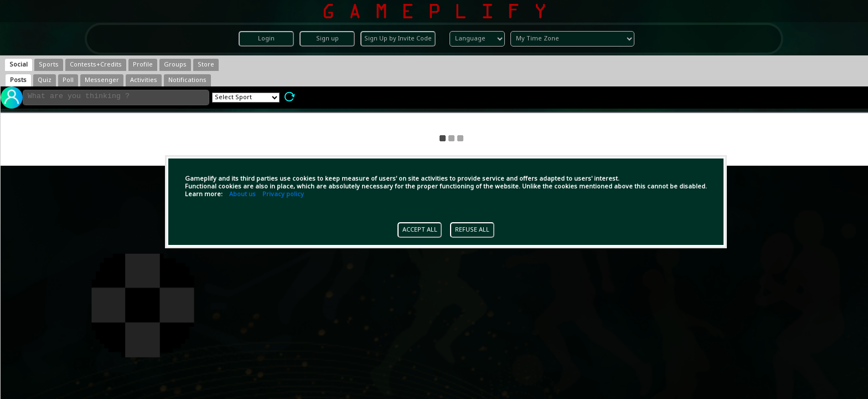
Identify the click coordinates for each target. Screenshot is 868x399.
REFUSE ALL (472, 230)
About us (242, 195)
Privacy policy (283, 195)
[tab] (19, 65)
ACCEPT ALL (420, 230)
